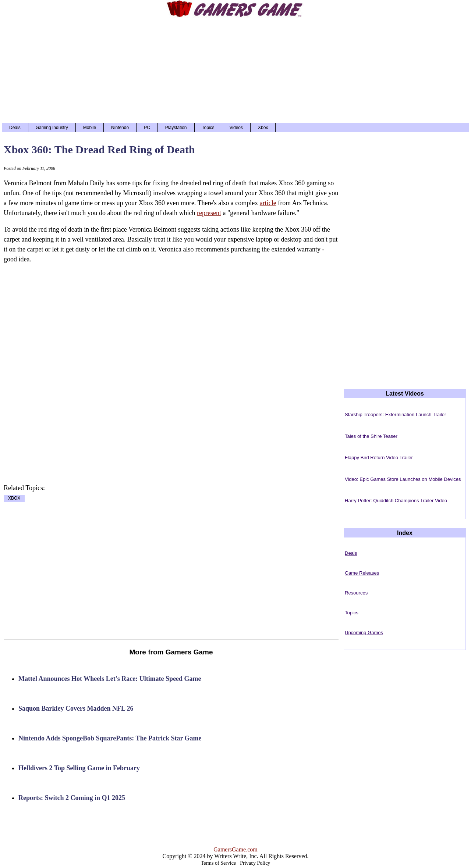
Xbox (263, 128)
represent (209, 213)
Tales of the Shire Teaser (371, 436)
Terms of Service (218, 863)
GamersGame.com (235, 849)
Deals (15, 128)
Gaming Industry (52, 128)
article (268, 203)
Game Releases (362, 573)
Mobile (90, 128)
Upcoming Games (364, 633)
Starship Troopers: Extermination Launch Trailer (395, 415)
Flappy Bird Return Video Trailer (379, 458)
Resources (356, 593)
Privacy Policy (255, 863)
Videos (236, 128)
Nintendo (120, 128)
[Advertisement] (235, 70)
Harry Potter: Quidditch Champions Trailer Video (396, 501)
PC (147, 128)
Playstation (176, 128)
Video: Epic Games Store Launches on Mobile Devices (403, 479)
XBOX (14, 499)
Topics (208, 128)
